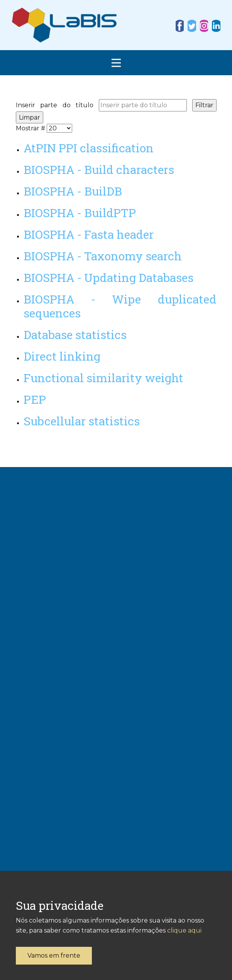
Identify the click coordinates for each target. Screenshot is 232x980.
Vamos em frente (54, 956)
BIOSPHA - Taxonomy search (103, 256)
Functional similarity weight (103, 378)
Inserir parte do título (57, 105)
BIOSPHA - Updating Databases (108, 277)
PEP (35, 399)
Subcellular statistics (82, 421)
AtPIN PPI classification (89, 148)
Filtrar (204, 105)
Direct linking (62, 356)
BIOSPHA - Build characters (99, 170)
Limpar (30, 117)
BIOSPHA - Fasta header (89, 234)
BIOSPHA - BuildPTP (80, 213)
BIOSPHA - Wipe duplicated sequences (120, 306)
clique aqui (184, 930)
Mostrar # (31, 128)
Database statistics (75, 335)
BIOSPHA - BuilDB (73, 191)
